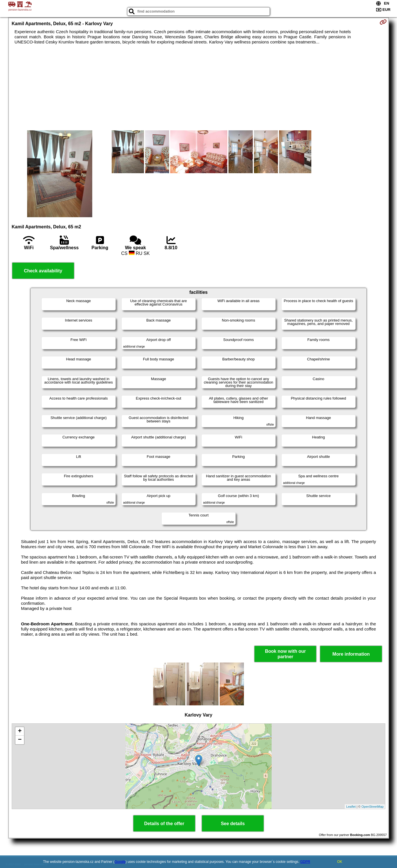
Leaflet (351, 807)
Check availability (43, 271)
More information (351, 654)
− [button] (20, 740)
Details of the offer (164, 824)
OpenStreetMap (373, 807)
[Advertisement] (199, 87)
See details (233, 824)
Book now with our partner (285, 654)
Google (120, 862)
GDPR (305, 862)
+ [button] (20, 731)
